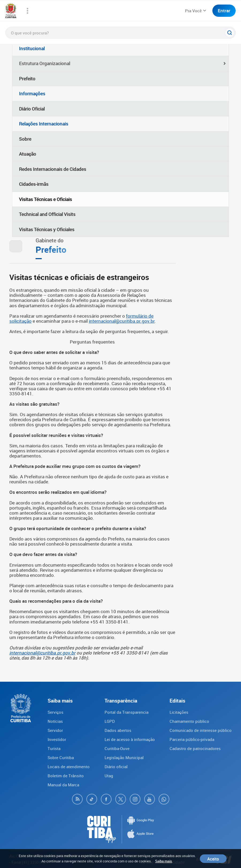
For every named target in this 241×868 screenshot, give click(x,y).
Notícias (55, 721)
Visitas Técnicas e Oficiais (45, 199)
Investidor (57, 739)
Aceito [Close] (213, 859)
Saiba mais (164, 861)
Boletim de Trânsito (66, 776)
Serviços (56, 712)
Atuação (28, 154)
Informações (32, 94)
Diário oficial (116, 767)
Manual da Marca (63, 785)
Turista (54, 748)
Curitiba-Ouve (117, 748)
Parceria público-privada (192, 739)
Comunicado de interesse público (201, 730)
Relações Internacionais (44, 124)
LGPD (110, 721)
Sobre (25, 139)
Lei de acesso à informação (130, 739)
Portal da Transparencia (127, 712)
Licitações (179, 712)
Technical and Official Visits (47, 214)
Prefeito (27, 79)
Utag (109, 776)
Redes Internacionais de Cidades (53, 169)
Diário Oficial (32, 109)
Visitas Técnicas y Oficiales (47, 229)
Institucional (32, 48)
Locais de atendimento (69, 767)
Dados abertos (118, 730)
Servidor (55, 730)
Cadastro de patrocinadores (195, 748)
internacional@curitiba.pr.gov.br (122, 321)
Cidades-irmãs (34, 184)
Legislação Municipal (124, 757)
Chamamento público (189, 721)
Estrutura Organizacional (45, 63)
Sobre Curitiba (61, 757)
